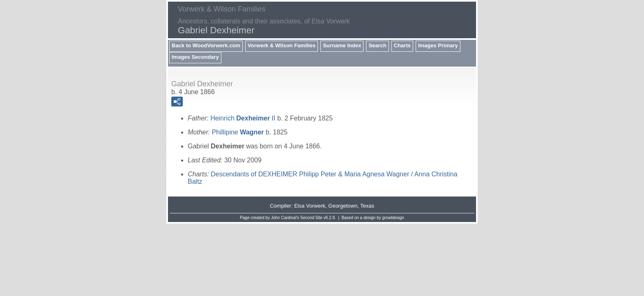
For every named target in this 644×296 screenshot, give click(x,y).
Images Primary (438, 45)
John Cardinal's (285, 218)
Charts (402, 45)
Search (377, 45)
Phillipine (238, 132)
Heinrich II (243, 118)
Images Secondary (195, 57)
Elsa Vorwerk (310, 206)
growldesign (393, 218)
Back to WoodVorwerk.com (206, 45)
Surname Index (342, 45)
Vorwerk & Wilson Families (282, 45)
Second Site (311, 218)
